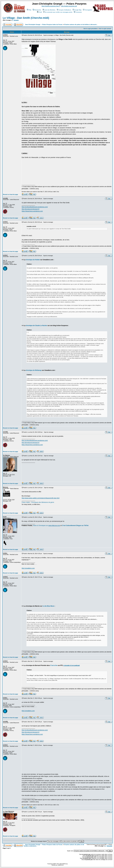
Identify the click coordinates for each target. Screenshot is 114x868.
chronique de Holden (33, 260)
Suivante (16, 20)
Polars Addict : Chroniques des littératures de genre (38, 502)
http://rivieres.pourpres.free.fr (51, 6)
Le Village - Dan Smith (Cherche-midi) (26, 18)
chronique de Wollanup (34, 370)
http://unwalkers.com (28, 568)
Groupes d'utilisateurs (64, 10)
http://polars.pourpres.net (69, 6)
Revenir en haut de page (10, 194)
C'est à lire (54, 665)
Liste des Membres (49, 10)
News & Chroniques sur (41, 526)
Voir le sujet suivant (105, 29)
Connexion (78, 12)
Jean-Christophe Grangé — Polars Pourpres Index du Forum (44, 24)
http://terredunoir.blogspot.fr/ (31, 209)
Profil (39, 12)
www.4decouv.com (54, 526)
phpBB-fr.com (61, 865)
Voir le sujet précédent (90, 29)
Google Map (77, 10)
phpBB (54, 864)
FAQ (29, 10)
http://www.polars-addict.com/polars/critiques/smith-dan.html (41, 498)
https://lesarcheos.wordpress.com (32, 211)
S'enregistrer (87, 10)
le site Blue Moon (48, 606)
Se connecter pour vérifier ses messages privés (58, 12)
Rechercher (37, 10)
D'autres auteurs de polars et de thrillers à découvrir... (81, 24)
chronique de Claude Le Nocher (36, 326)
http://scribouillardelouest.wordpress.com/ (35, 207)
